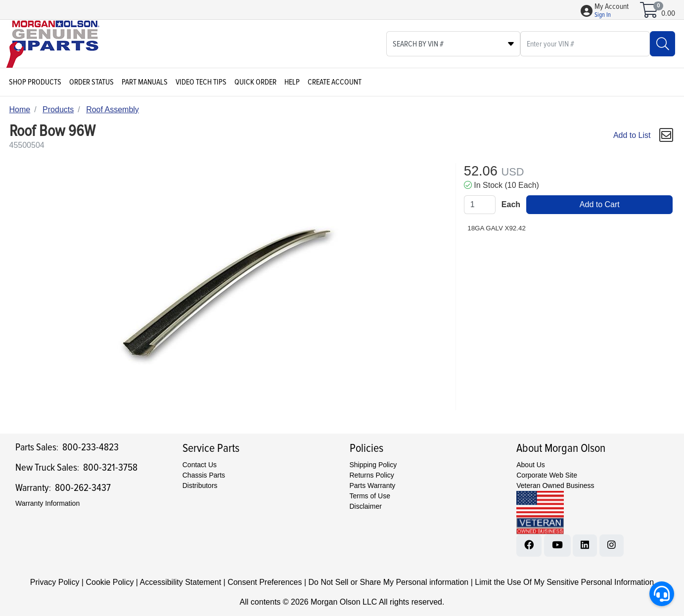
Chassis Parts (204, 475)
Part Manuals (145, 82)
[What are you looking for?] (585, 44)
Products (58, 110)
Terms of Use (370, 496)
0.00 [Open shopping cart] (668, 13)
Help (292, 82)
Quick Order (255, 82)
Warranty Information (47, 503)
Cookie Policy (110, 582)
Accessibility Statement (181, 582)
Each (511, 204)
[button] (612, 11)
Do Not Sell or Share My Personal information (388, 582)
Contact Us (200, 465)
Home (20, 110)
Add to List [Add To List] (632, 135)
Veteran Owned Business (555, 485)
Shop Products (35, 82)
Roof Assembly (113, 110)
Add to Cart (600, 204)
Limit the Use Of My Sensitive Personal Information (564, 582)
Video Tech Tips (201, 82)
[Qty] (480, 205)
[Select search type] (453, 44)
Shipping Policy (373, 465)
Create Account (335, 82)
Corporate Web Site (547, 475)
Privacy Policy (55, 582)
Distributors (200, 485)
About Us (531, 465)
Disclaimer (366, 506)
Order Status (91, 82)
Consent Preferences (265, 582)
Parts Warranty (373, 485)
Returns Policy (372, 475)
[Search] (662, 44)
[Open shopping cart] (650, 13)
